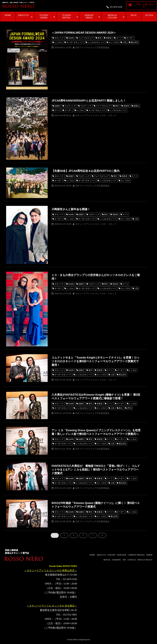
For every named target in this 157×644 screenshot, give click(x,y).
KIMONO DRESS (89, 16)
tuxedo (71, 38)
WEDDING (117, 560)
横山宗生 (134, 42)
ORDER (149, 555)
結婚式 (57, 106)
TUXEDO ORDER (44, 16)
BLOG (134, 15)
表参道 (109, 38)
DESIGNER (122, 555)
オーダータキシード (75, 42)
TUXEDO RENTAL (67, 16)
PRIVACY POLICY (145, 560)
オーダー (130, 38)
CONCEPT (111, 555)
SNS (124, 560)
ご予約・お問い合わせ (144, 6)
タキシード (59, 38)
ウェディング (70, 106)
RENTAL (107, 560)
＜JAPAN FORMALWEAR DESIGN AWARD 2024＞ (84, 33)
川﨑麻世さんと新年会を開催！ (71, 209)
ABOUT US (23, 15)
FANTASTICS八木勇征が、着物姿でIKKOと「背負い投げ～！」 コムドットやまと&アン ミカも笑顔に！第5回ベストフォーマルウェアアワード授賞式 (96, 470)
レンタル (58, 42)
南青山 (136, 106)
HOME (8, 15)
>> (102, 535)
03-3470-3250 (116, 7)
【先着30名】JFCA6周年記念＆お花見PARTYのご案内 (85, 171)
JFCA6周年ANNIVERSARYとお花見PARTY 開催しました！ (89, 101)
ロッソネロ (113, 42)
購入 (121, 408)
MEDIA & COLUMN (112, 16)
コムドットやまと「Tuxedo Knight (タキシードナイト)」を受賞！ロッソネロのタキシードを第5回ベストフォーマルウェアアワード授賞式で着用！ (96, 361)
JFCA (129, 408)
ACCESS (149, 15)
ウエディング (86, 106)
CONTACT (132, 560)
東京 (100, 38)
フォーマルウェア (86, 38)
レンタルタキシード (96, 42)
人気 (124, 42)
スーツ (119, 38)
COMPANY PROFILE (136, 555)
